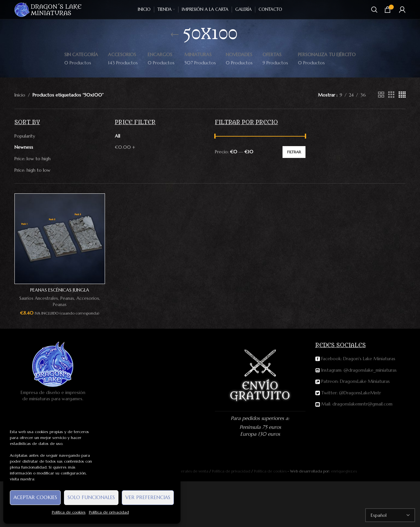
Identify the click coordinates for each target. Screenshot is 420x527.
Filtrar (294, 152)
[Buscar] (374, 10)
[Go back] (175, 35)
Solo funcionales (91, 497)
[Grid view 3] (391, 95)
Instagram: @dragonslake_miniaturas (356, 370)
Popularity (25, 136)
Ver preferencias (148, 497)
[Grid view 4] (402, 95)
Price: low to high (32, 159)
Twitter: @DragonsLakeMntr (348, 393)
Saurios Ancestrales (39, 298)
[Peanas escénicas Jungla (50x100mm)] (60, 239)
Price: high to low (32, 170)
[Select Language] (390, 515)
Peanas (67, 298)
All (117, 136)
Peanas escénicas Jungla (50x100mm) (60, 293)
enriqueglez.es (344, 471)
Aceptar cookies (35, 497)
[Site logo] (48, 9)
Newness (24, 147)
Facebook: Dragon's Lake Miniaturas (355, 359)
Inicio (20, 95)
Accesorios (88, 298)
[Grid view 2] (381, 95)
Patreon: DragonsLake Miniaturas (353, 381)
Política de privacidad (109, 512)
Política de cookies (69, 512)
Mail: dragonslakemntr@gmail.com (354, 404)
